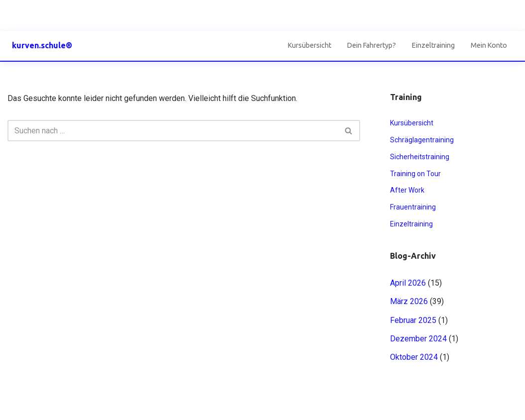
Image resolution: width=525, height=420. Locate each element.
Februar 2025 (413, 320)
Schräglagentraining (422, 140)
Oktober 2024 (414, 357)
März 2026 (409, 301)
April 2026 (408, 283)
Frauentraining (413, 207)
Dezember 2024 (418, 339)
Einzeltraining (433, 45)
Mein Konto (489, 45)
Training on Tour (415, 174)
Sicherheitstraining (420, 157)
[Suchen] (173, 131)
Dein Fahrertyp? (372, 45)
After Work (407, 190)
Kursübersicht (310, 45)
